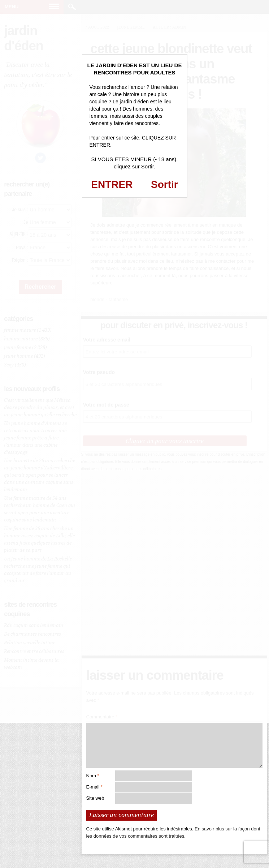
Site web (95, 798)
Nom (93, 776)
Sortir (164, 184)
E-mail (95, 787)
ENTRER (112, 184)
